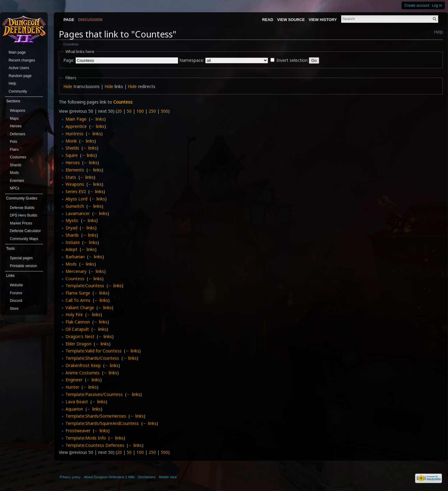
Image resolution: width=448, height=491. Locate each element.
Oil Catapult (77, 329)
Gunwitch (75, 206)
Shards (72, 235)
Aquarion (74, 409)
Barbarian (75, 257)
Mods (71, 264)
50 (129, 111)
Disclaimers (147, 477)
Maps (14, 118)
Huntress (74, 134)
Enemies (17, 181)
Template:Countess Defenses (95, 445)
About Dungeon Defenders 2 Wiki (109, 477)
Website (16, 285)
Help (438, 32)
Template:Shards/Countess (92, 358)
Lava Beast (77, 402)
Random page (20, 76)
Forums (16, 293)
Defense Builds (22, 208)
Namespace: (192, 60)
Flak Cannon (78, 322)
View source (291, 20)
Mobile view (168, 477)
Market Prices (21, 223)
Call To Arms (78, 300)
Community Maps (24, 239)
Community (18, 91)
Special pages (21, 258)
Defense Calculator (25, 231)
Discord (16, 301)
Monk (71, 141)
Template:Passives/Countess (94, 394)
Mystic (72, 220)
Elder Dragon (78, 344)
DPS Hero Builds (23, 215)
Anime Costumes (83, 373)
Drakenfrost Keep (83, 365)
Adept (71, 249)
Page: (69, 60)
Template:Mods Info (86, 438)
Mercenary (76, 271)
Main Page (76, 119)
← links (97, 119)
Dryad (71, 228)
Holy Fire (74, 314)
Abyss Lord (76, 199)
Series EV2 (76, 191)
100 (140, 111)
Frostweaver (78, 431)
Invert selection (292, 60)
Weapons (75, 184)
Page (69, 20)
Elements (75, 170)
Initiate (73, 242)
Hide (68, 86)
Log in (437, 5)
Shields (72, 148)
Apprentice (76, 126)
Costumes (18, 157)
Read (268, 20)
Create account (417, 5)
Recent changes (22, 60)
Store (14, 309)
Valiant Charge (80, 307)
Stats (71, 177)
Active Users (19, 68)
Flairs (14, 150)
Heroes (73, 162)
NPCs (14, 188)
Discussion (90, 20)
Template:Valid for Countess (93, 351)
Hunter (72, 387)
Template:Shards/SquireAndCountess (102, 423)
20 (119, 111)
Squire (72, 155)
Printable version (23, 266)
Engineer (74, 380)
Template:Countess (85, 286)
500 (164, 111)
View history (323, 20)
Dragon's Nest (80, 336)
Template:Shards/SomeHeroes (96, 416)
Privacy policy (70, 477)
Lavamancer (78, 213)
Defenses (18, 134)
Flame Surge (78, 293)
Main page (17, 52)
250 (152, 111)
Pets (13, 142)
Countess (71, 44)
